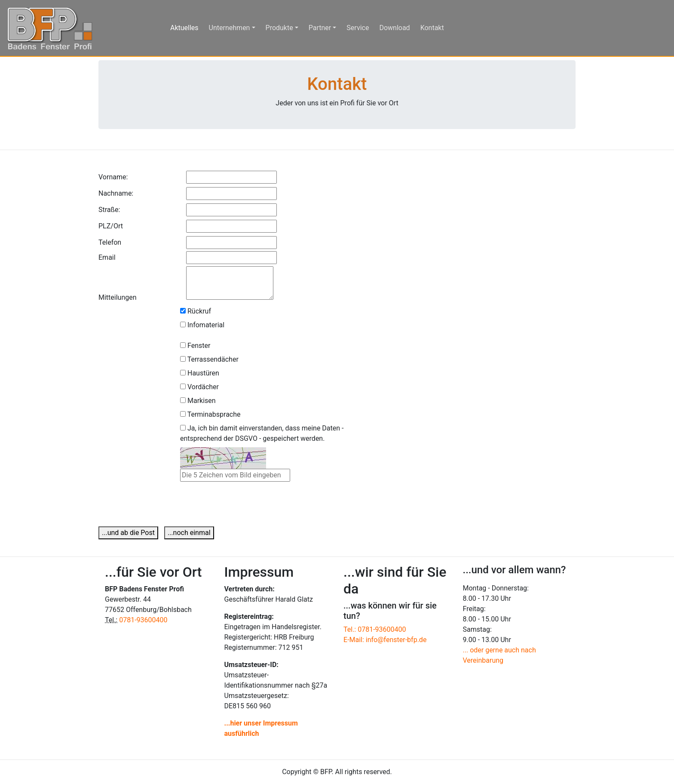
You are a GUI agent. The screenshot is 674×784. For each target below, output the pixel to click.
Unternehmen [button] (230, 28)
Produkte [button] (279, 28)
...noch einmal (189, 533)
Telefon (110, 242)
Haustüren (200, 373)
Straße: (109, 210)
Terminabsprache (210, 414)
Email (107, 257)
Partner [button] (320, 28)
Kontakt (432, 28)
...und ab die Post (128, 533)
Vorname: (113, 177)
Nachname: (116, 193)
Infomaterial (202, 325)
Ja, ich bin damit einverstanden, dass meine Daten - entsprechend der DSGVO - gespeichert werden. (262, 433)
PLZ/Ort (111, 226)
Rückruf (196, 311)
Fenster (195, 346)
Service (358, 28)
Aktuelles (188, 27)
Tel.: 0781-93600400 (375, 629)
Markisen (198, 401)
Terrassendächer (209, 359)
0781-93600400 (143, 620)
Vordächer (199, 387)
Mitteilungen (118, 297)
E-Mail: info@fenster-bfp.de (385, 640)
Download (394, 28)
